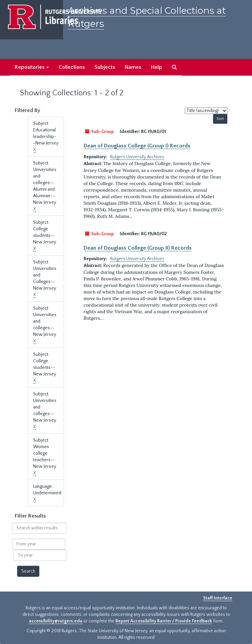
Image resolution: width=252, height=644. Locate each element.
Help (157, 67)
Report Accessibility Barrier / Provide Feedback (164, 621)
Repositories (32, 67)
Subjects (105, 67)
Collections (72, 67)
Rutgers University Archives (137, 157)
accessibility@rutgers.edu (56, 621)
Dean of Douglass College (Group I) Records (137, 146)
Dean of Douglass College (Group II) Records (138, 248)
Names (133, 67)
